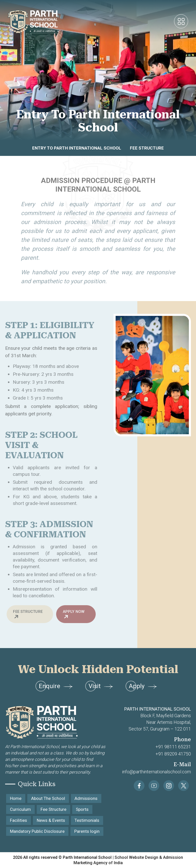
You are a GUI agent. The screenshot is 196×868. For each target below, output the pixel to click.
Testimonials (87, 820)
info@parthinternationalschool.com (156, 772)
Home (16, 798)
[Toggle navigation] (181, 22)
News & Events (51, 820)
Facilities (19, 820)
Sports (82, 809)
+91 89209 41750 (173, 754)
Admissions (86, 798)
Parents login (87, 831)
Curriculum (20, 809)
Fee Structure (147, 148)
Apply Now (74, 615)
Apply (143, 686)
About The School (48, 798)
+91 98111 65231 (173, 747)
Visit (101, 686)
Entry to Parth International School (77, 148)
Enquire (56, 686)
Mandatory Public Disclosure (37, 831)
